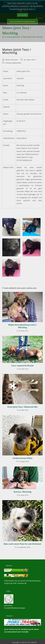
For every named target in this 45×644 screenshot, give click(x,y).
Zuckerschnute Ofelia (22, 458)
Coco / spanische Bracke (22, 366)
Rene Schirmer (12, 60)
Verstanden (22, 15)
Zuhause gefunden (13, 63)
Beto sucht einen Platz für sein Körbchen (22, 544)
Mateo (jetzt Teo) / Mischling (33, 37)
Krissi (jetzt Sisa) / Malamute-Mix (22, 407)
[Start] (3, 37)
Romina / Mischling (22, 492)
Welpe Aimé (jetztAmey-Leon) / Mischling (22, 326)
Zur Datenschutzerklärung (23, 22)
